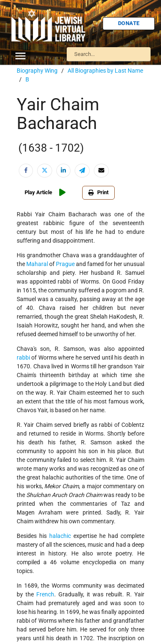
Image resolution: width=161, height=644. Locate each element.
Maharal (37, 264)
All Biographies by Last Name (105, 71)
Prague (65, 264)
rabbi (23, 357)
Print (98, 192)
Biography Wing (37, 71)
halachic (60, 536)
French (45, 594)
